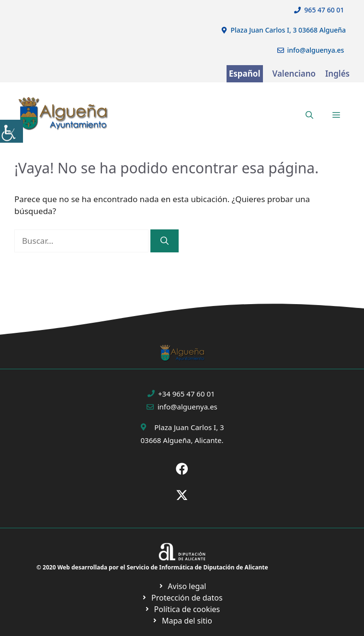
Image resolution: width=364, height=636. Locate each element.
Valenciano (294, 74)
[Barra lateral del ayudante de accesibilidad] (11, 131)
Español (245, 74)
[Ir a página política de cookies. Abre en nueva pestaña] (182, 598)
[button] (309, 115)
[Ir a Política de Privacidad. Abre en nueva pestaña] (182, 586)
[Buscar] (165, 241)
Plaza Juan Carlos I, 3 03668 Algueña (289, 30)
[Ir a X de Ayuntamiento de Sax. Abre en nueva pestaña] (182, 495)
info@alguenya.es (316, 50)
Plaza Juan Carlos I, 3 (189, 427)
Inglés (337, 74)
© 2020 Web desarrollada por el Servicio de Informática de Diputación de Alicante (152, 567)
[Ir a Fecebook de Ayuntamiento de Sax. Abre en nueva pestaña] (182, 469)
